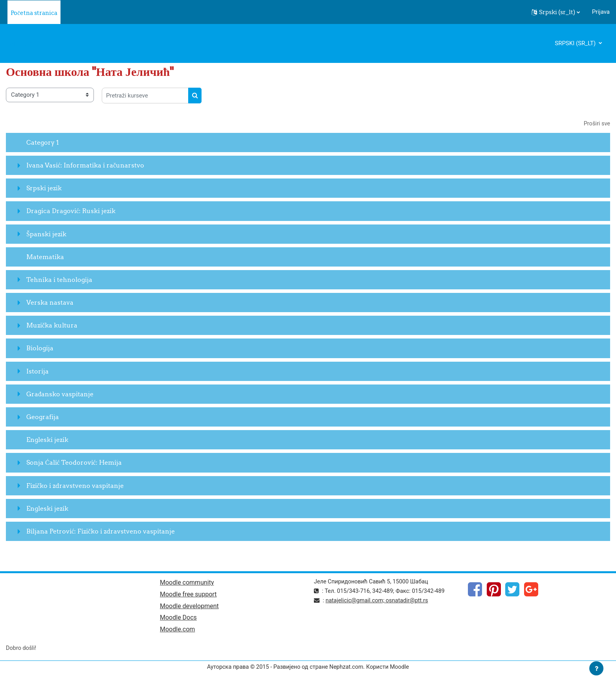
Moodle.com (177, 631)
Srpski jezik (44, 188)
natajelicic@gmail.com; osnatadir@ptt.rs (379, 601)
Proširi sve (596, 124)
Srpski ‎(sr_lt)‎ (576, 43)
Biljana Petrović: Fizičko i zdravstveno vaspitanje (101, 532)
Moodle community (187, 583)
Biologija (40, 348)
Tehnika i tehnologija (59, 280)
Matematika (45, 257)
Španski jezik (46, 234)
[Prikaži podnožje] (596, 668)
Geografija (43, 417)
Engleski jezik (47, 440)
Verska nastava (50, 303)
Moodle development (189, 607)
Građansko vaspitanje (60, 394)
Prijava (601, 12)
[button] (556, 12)
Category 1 (43, 143)
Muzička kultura (52, 326)
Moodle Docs (178, 619)
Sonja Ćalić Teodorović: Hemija (74, 463)
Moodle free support (188, 595)
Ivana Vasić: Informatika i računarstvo (85, 166)
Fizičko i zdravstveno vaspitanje (75, 486)
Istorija (38, 371)
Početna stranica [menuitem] (34, 13)
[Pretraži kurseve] (145, 96)
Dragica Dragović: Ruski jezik (71, 211)
